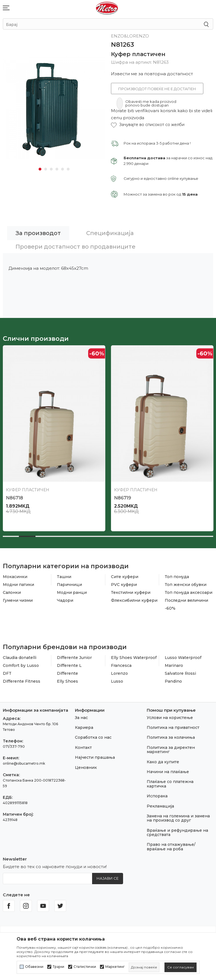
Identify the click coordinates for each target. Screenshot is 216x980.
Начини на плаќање (168, 772)
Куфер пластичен (138, 54)
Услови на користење (170, 718)
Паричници (69, 585)
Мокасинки (15, 577)
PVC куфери (124, 585)
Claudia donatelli (20, 658)
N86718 (15, 498)
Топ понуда (177, 577)
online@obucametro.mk (24, 763)
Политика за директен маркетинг (171, 750)
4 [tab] (57, 169)
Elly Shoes (67, 681)
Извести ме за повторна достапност (152, 74)
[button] (148, 125)
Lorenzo (119, 673)
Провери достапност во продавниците (75, 247)
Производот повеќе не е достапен (157, 89)
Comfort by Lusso (21, 665)
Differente (67, 673)
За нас (81, 718)
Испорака (157, 796)
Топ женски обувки (186, 585)
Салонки (12, 592)
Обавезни (34, 967)
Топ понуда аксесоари (189, 592)
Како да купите (163, 762)
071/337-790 (14, 746)
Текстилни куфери (131, 592)
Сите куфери (125, 577)
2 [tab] (46, 169)
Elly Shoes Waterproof (134, 658)
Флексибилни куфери (134, 600)
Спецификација (110, 233)
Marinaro (174, 665)
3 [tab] (51, 169)
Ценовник (86, 767)
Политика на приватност (173, 727)
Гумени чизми (18, 600)
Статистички (85, 967)
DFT (7, 673)
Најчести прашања (95, 757)
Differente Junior (74, 658)
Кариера (84, 727)
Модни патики (18, 585)
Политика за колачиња (171, 737)
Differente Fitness (22, 681)
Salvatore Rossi (180, 673)
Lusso (117, 681)
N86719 (123, 498)
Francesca (121, 665)
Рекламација (160, 806)
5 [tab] (63, 169)
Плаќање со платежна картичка (170, 784)
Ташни (64, 577)
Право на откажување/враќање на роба (171, 847)
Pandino (173, 681)
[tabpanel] (54, 108)
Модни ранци (72, 592)
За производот (38, 233)
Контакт (83, 747)
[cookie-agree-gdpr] (181, 967)
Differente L (69, 665)
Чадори (65, 600)
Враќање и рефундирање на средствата (177, 832)
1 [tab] (40, 169)
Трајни (58, 967)
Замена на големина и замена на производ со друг (178, 818)
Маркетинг (115, 967)
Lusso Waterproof (183, 658)
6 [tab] (68, 169)
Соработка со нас (93, 737)
